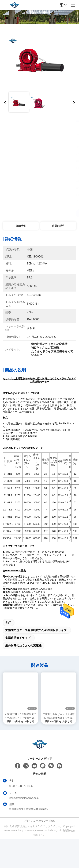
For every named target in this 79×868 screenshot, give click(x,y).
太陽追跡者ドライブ (18, 644)
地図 (53, 827)
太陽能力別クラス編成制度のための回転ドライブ (36, 636)
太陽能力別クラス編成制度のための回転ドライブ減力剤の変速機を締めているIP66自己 (20, 722)
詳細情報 (21, 226)
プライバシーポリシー (36, 827)
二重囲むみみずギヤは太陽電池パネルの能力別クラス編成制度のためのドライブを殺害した (59, 722)
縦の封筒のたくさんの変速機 (23, 652)
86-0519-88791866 (21, 792)
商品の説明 (58, 226)
